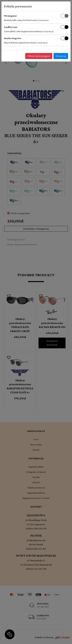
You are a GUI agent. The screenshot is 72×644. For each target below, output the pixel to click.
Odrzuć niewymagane (39, 56)
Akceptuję (61, 56)
